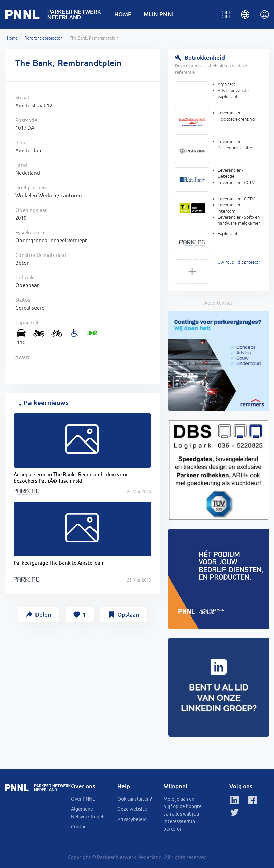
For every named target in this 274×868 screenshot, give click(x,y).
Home (12, 38)
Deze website (132, 809)
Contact (80, 827)
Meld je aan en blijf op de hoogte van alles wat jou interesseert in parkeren (183, 814)
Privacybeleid (132, 819)
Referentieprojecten (44, 38)
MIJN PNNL (159, 14)
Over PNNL (83, 799)
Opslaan (128, 614)
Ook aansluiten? (135, 799)
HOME (123, 14)
